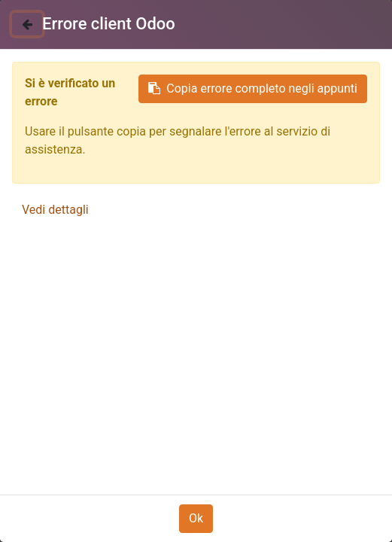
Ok (196, 518)
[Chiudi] (27, 24)
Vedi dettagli (55, 210)
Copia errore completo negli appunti (253, 88)
